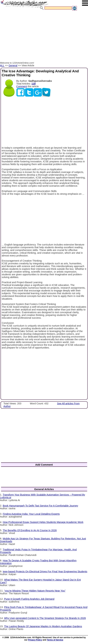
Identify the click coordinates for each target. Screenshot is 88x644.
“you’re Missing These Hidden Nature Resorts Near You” (35, 591)
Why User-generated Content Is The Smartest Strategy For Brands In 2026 (45, 618)
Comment (22, 86)
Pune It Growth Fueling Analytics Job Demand (29, 599)
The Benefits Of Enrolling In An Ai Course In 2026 (30, 530)
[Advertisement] (44, 37)
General (13, 65)
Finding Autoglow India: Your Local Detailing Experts (31, 514)
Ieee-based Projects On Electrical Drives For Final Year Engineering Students (45, 571)
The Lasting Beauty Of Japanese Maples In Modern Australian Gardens (43, 626)
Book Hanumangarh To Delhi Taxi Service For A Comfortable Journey (40, 506)
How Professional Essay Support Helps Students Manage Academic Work (43, 522)
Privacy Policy (35, 640)
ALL (2, 65)
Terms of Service (55, 640)
